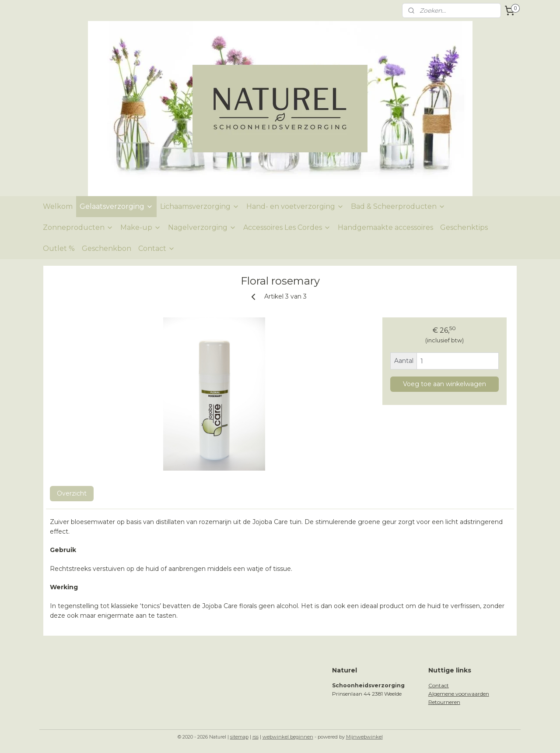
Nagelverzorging (202, 227)
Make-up (141, 227)
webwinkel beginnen (288, 737)
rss (255, 737)
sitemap (239, 737)
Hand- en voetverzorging (295, 206)
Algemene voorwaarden (459, 694)
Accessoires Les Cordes (287, 227)
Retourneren (444, 702)
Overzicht (72, 493)
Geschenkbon (107, 248)
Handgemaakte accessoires (385, 227)
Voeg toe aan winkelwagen (444, 384)
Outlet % (59, 248)
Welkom (58, 206)
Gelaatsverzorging (116, 206)
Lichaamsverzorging (200, 206)
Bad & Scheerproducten (398, 206)
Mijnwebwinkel (364, 737)
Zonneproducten (78, 227)
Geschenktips (464, 227)
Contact (157, 248)
